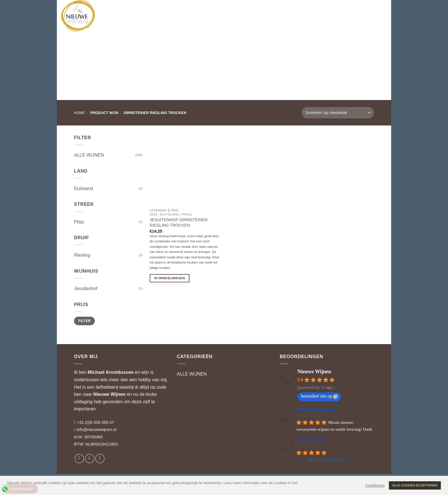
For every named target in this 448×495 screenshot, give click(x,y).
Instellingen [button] (375, 485)
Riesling (82, 255)
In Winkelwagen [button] (170, 278)
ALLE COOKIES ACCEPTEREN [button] (415, 485)
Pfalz (79, 222)
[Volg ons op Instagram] (90, 459)
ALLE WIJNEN (89, 155)
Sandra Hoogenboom (317, 409)
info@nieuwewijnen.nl (96, 430)
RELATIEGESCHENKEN (224, 10)
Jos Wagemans (311, 440)
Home (79, 113)
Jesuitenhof (86, 289)
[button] (357, 10)
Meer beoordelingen (327, 460)
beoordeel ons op (319, 396)
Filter (84, 321)
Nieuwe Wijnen (110, 394)
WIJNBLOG (267, 10)
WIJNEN (116, 10)
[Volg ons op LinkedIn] (100, 459)
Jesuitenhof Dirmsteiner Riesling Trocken (179, 222)
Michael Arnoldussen (111, 372)
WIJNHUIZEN (147, 10)
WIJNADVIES (181, 10)
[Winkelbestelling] (338, 113)
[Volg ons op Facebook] (79, 459)
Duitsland (84, 188)
